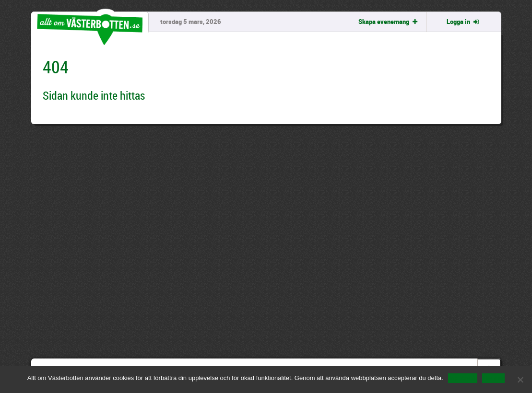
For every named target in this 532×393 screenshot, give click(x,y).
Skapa (389, 22)
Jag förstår (463, 378)
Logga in (463, 22)
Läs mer (493, 378)
